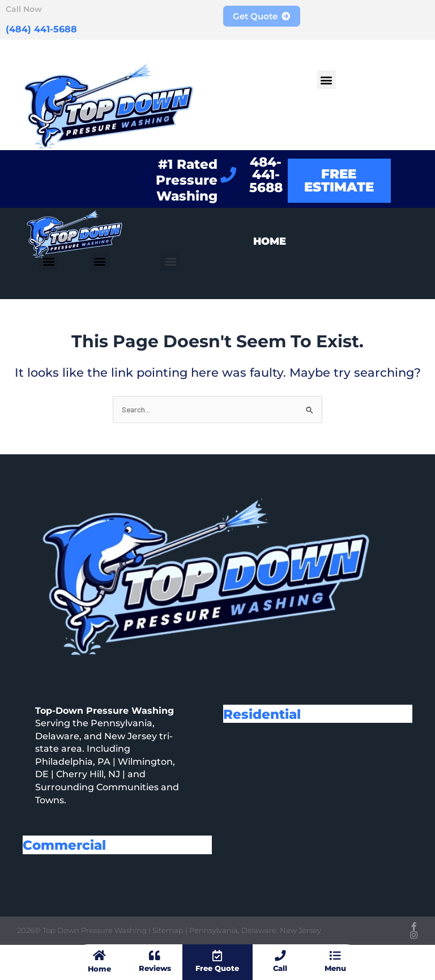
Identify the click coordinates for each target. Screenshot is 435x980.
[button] (327, 80)
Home (99, 969)
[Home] (99, 956)
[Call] (280, 956)
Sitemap (169, 930)
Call (280, 969)
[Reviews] (155, 956)
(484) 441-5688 (36, 28)
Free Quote (217, 969)
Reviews (155, 969)
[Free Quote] (217, 956)
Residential (266, 714)
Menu (335, 969)
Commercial (68, 845)
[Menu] (335, 956)
